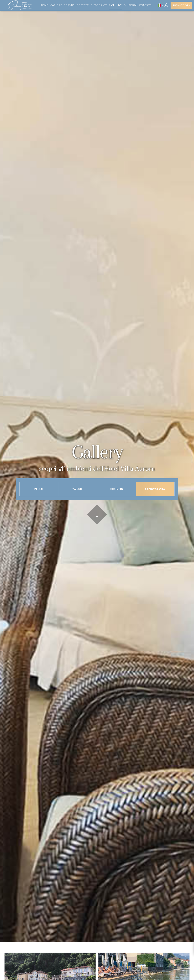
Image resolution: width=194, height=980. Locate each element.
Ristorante (99, 5)
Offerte (83, 5)
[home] (20, 5)
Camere (56, 5)
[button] (160, 5)
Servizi (69, 5)
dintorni (130, 5)
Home (44, 5)
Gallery (115, 5)
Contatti (145, 5)
